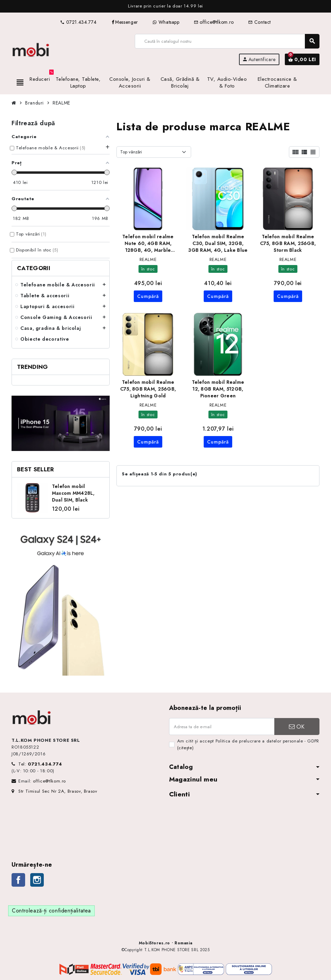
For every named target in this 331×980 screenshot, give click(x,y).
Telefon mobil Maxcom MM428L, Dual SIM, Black (73, 493)
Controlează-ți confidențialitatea (51, 911)
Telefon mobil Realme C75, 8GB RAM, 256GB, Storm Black (288, 243)
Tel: (40, 764)
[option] (165, 6)
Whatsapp (166, 22)
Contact (260, 22)
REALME (148, 259)
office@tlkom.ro (214, 22)
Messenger (124, 22)
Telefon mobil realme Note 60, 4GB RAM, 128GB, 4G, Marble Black (148, 243)
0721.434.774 (78, 22)
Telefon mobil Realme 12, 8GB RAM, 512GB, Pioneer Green (218, 389)
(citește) (186, 748)
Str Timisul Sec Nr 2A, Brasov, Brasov (54, 791)
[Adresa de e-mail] (222, 727)
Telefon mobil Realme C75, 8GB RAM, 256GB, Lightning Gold (148, 389)
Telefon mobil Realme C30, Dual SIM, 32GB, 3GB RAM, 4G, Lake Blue (218, 243)
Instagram (37, 880)
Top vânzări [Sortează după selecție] (131, 152)
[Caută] (227, 41)
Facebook (18, 880)
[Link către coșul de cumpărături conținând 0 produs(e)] (302, 59)
